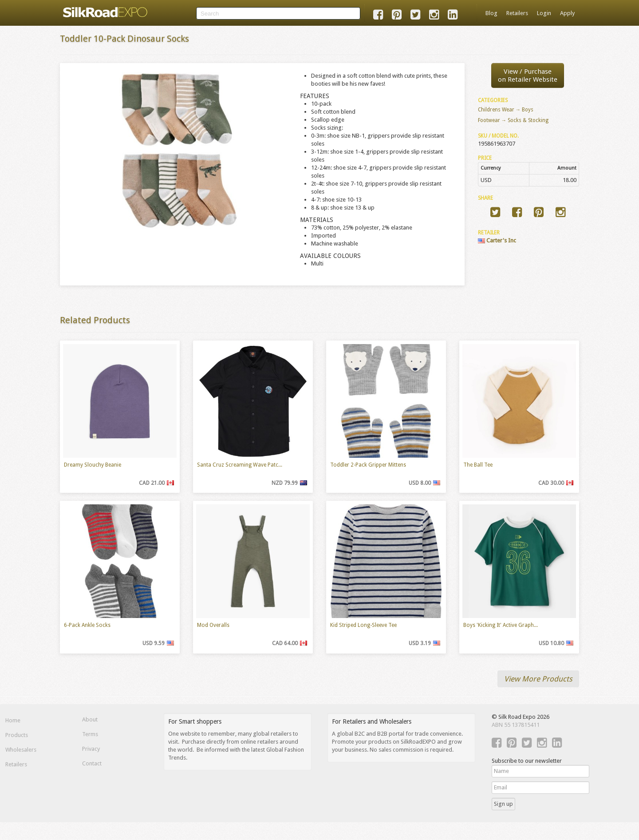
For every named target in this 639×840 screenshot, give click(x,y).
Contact (92, 763)
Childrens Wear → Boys (506, 110)
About (90, 719)
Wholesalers (21, 750)
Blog (491, 13)
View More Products (538, 679)
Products (17, 735)
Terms (90, 734)
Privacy (91, 749)
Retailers (517, 13)
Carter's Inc (497, 240)
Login (544, 13)
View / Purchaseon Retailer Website (528, 75)
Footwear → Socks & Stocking (513, 120)
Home (13, 720)
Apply (567, 13)
